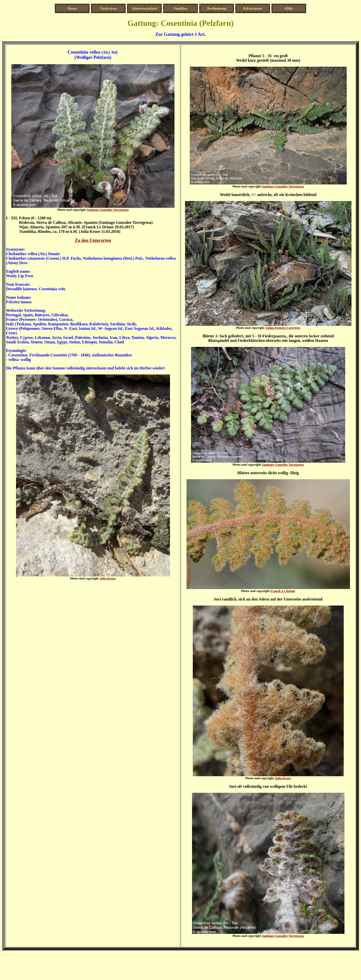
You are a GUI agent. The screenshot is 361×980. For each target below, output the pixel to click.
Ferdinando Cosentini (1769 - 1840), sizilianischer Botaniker (81, 355)
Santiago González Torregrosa (108, 210)
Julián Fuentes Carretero (283, 328)
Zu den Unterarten (93, 240)
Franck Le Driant (283, 591)
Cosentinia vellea (84, 52)
